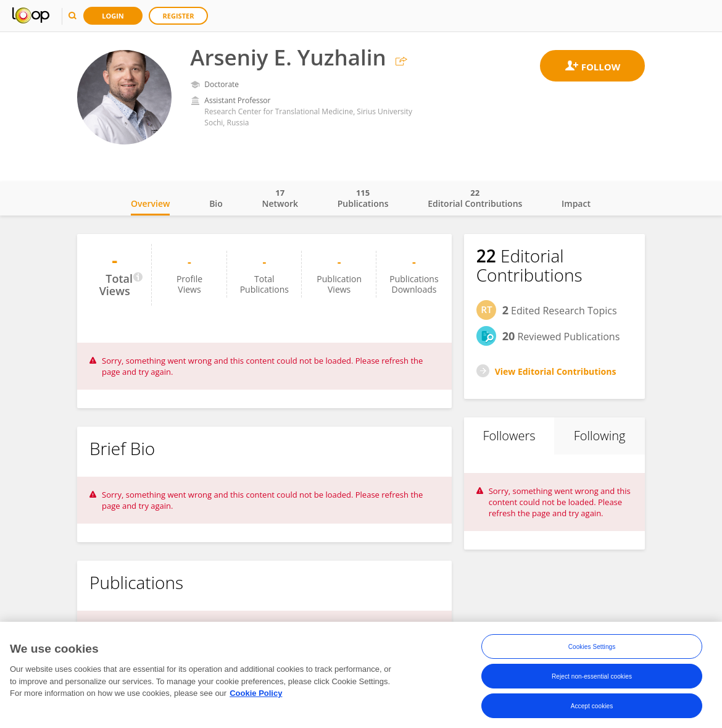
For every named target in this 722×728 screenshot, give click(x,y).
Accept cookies (592, 709)
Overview (150, 203)
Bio (216, 203)
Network (280, 198)
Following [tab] (600, 436)
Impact (576, 203)
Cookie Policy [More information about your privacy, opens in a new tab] (256, 696)
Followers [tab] (509, 436)
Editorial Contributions (475, 198)
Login (113, 16)
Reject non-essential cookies (592, 679)
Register (179, 16)
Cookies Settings (592, 649)
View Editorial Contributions (556, 371)
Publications (363, 198)
